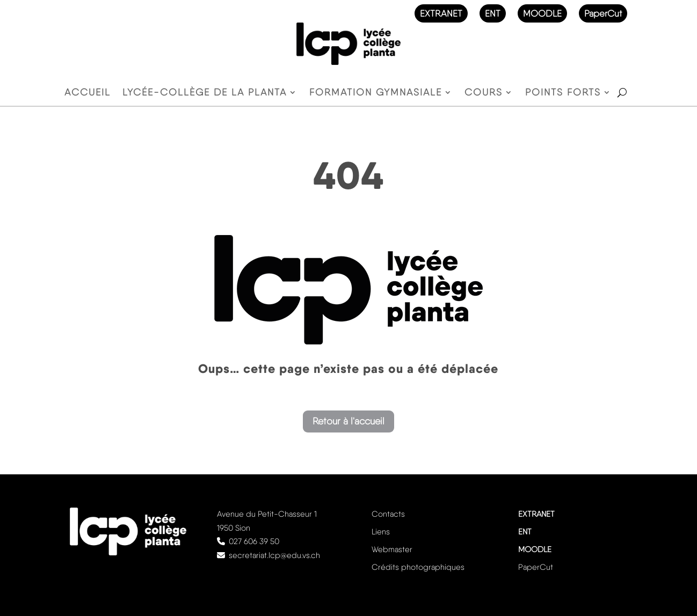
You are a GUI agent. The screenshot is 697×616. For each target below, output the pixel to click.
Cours (484, 93)
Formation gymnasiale (376, 93)
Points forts (563, 93)
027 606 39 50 (254, 541)
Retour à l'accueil (348, 421)
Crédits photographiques (418, 567)
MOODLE (542, 13)
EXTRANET (441, 13)
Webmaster (392, 549)
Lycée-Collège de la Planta (205, 93)
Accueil (88, 93)
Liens (381, 532)
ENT (493, 13)
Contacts (388, 514)
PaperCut (603, 13)
